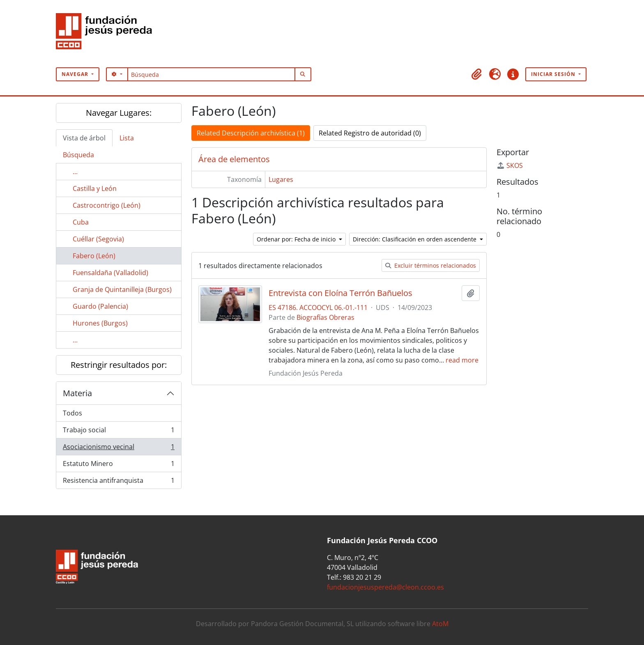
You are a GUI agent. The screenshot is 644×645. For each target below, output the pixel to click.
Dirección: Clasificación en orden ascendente (415, 239)
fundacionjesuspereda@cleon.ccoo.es (385, 587)
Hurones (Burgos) (100, 323)
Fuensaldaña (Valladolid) (110, 273)
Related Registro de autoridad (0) (370, 133)
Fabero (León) (94, 256)
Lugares (281, 179)
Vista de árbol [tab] (84, 138)
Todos (72, 413)
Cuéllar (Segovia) (98, 239)
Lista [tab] (127, 138)
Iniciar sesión (554, 74)
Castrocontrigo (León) (107, 205)
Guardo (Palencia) (100, 306)
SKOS (510, 165)
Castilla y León (95, 188)
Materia (77, 393)
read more (462, 360)
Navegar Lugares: (119, 113)
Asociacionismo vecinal (118, 449)
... (75, 172)
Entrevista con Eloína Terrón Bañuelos (340, 293)
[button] (477, 74)
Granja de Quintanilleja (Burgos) (122, 289)
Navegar (76, 74)
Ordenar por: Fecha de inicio (297, 239)
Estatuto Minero (118, 465)
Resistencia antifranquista (118, 482)
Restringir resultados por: (119, 365)
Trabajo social (118, 432)
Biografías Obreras (325, 317)
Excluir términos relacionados (431, 265)
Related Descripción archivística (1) (251, 133)
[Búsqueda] (211, 74)
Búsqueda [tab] (78, 155)
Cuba (81, 222)
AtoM (440, 624)
